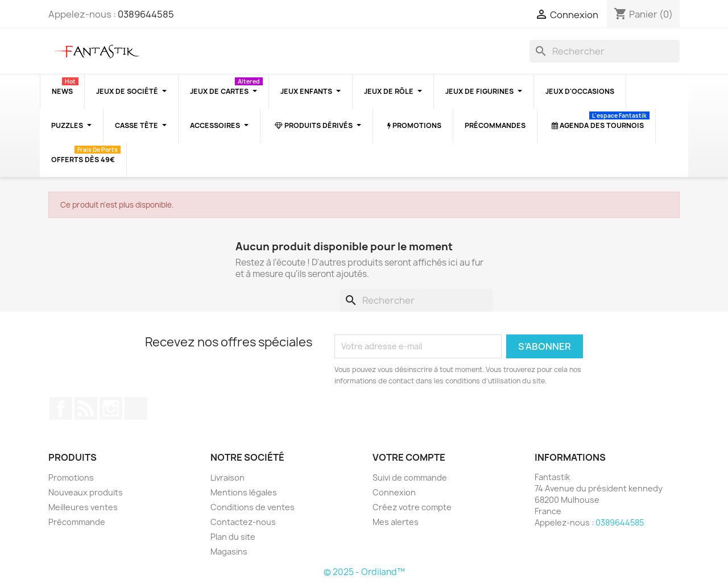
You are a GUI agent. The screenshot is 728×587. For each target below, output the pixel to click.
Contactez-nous (243, 522)
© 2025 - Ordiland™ (364, 572)
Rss (86, 408)
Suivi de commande (410, 478)
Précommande (77, 522)
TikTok (136, 408)
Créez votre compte (412, 507)
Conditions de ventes (253, 507)
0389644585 (146, 14)
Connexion (394, 492)
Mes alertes (396, 522)
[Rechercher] (605, 51)
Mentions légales (244, 492)
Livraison (227, 478)
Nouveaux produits (86, 492)
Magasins (229, 551)
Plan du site (233, 537)
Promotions (71, 478)
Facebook (61, 408)
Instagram (111, 408)
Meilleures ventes (83, 507)
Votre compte (409, 457)
